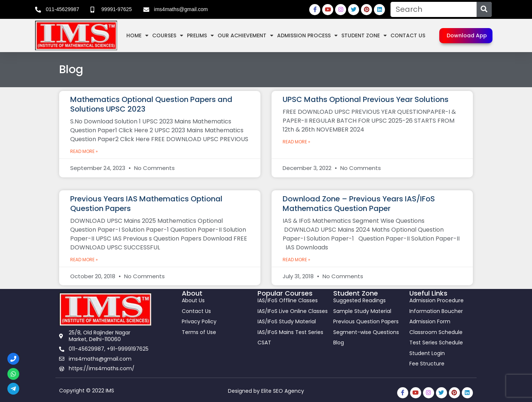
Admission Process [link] (307, 35)
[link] (57, 10)
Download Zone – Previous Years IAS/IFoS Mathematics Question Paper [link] (359, 204)
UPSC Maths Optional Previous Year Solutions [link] (366, 99)
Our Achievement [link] (245, 35)
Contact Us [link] (408, 35)
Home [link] (137, 35)
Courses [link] (168, 35)
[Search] (484, 9)
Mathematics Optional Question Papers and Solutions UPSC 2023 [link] (151, 104)
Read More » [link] (84, 151)
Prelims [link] (200, 35)
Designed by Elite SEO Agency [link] (266, 391)
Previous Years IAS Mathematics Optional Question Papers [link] (146, 204)
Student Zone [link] (364, 35)
